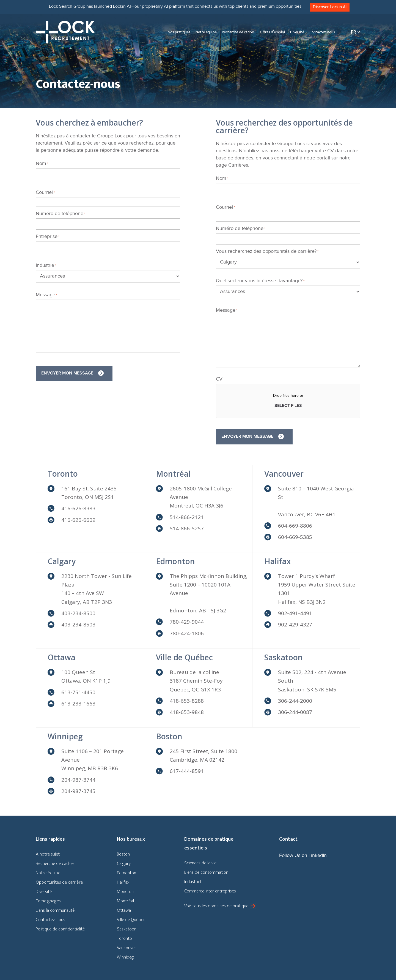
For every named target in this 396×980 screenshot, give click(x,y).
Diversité (297, 32)
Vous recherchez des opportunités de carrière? (267, 251)
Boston (169, 736)
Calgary (62, 561)
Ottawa (61, 657)
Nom (42, 164)
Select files (288, 406)
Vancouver (284, 474)
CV (219, 379)
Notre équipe (206, 32)
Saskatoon (284, 657)
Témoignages (48, 901)
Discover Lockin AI (330, 7)
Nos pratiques (179, 32)
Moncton (125, 892)
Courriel (45, 192)
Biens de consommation (206, 872)
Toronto (63, 474)
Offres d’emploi (272, 32)
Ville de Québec (184, 657)
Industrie (46, 265)
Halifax (277, 561)
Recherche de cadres (238, 32)
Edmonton (175, 561)
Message (46, 295)
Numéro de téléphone (61, 214)
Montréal (173, 474)
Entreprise (48, 237)
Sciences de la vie (200, 863)
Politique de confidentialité (60, 929)
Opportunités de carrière (59, 882)
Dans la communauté (55, 910)
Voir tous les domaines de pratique (216, 906)
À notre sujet (48, 854)
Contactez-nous (322, 32)
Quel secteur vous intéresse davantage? (260, 281)
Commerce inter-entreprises (210, 891)
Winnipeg (65, 736)
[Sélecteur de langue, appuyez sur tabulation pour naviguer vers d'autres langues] (354, 32)
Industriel (193, 882)
